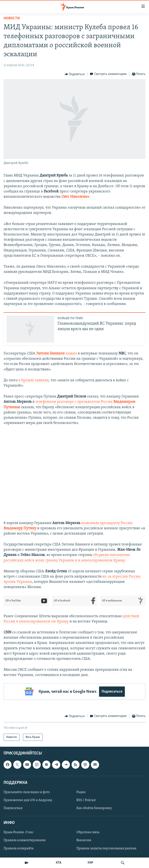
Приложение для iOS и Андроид (28, 800)
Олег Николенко (75, 197)
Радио (81, 792)
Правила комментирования (25, 840)
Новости (12, 18)
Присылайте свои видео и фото (27, 792)
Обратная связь (88, 832)
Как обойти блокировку (94, 808)
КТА (59, 863)
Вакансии (84, 840)
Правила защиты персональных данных (106, 848)
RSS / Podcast (86, 800)
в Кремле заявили (34, 380)
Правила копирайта (19, 848)
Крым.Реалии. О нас (19, 832)
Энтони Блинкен (51, 354)
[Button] (75, 74)
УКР (90, 863)
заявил (71, 354)
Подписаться (112, 692)
